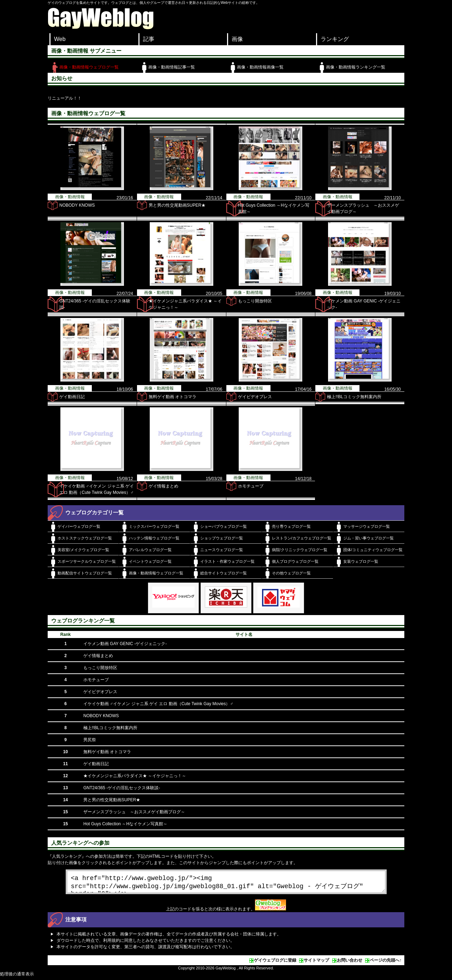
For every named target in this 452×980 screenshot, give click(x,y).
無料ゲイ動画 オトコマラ (173, 397)
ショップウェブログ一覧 (222, 538)
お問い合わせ (350, 963)
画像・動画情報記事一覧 (172, 67)
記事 (149, 39)
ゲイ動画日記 (72, 397)
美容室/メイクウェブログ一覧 (83, 550)
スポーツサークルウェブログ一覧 (87, 561)
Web (60, 39)
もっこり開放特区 (255, 301)
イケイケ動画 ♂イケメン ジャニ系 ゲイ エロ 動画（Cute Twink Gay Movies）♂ (158, 704)
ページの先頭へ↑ (386, 963)
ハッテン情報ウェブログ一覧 (154, 538)
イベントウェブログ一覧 (150, 561)
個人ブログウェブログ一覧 (295, 561)
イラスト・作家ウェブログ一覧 (227, 561)
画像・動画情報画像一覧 (260, 67)
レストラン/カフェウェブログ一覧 (302, 538)
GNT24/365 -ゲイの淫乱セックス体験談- (122, 788)
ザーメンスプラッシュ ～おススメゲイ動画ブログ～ (134, 812)
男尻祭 (90, 740)
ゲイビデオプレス (255, 397)
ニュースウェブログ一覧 (222, 550)
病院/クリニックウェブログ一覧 (300, 550)
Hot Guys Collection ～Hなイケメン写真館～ (125, 824)
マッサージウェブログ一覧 (367, 526)
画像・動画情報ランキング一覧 (356, 67)
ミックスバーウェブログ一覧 (154, 526)
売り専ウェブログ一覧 (291, 526)
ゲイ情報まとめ (163, 486)
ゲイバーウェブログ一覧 (79, 526)
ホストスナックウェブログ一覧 (85, 538)
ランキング (335, 39)
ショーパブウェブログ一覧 (224, 526)
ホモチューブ (251, 486)
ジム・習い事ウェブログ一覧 (368, 538)
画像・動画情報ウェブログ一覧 (89, 67)
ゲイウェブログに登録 (275, 963)
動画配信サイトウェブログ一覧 (85, 573)
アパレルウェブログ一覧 (150, 550)
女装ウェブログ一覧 (361, 561)
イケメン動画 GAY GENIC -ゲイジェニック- (125, 644)
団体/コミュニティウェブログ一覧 (373, 550)
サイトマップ (316, 963)
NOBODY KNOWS (77, 205)
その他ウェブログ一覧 (291, 573)
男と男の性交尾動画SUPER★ (177, 205)
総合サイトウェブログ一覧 (224, 573)
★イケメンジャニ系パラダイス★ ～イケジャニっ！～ (135, 776)
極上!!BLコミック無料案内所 (354, 397)
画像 (237, 39)
